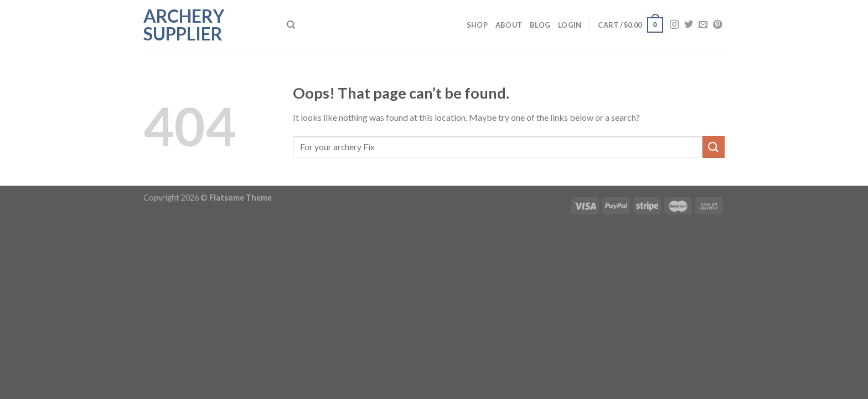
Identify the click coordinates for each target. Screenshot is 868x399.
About (509, 25)
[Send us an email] (703, 25)
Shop (477, 25)
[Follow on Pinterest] (717, 25)
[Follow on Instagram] (674, 25)
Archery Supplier (184, 25)
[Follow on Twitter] (689, 25)
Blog (540, 25)
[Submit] (714, 147)
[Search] (291, 25)
